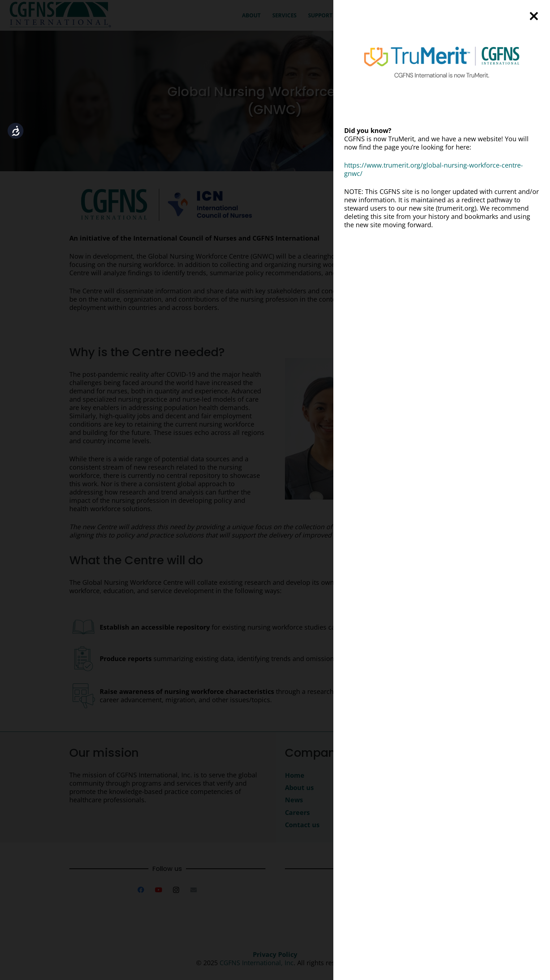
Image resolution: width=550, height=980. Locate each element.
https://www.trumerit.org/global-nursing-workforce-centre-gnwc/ (434, 169)
